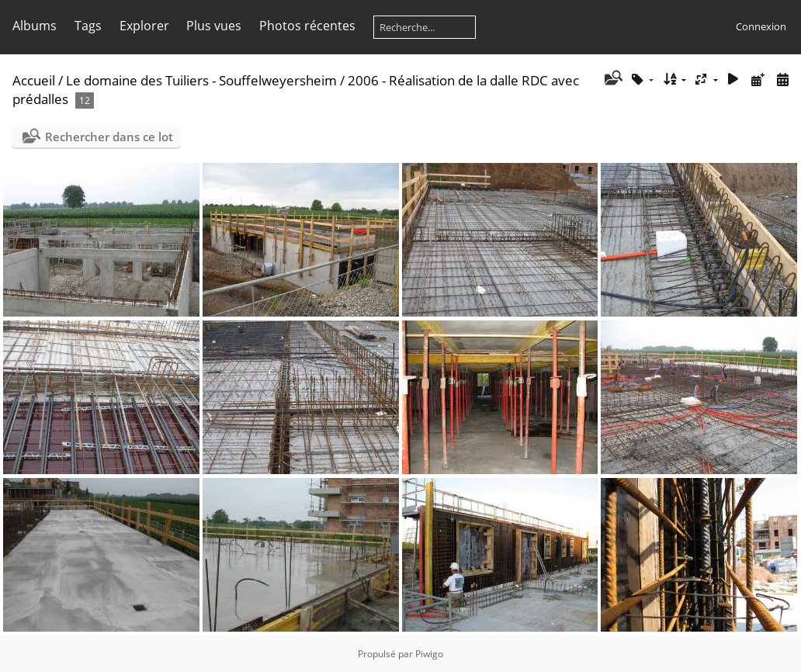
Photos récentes (307, 26)
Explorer (144, 26)
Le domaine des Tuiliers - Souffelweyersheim (201, 80)
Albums (35, 26)
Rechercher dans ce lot (109, 137)
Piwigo (429, 654)
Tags (88, 26)
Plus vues (214, 26)
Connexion (761, 26)
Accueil (34, 80)
